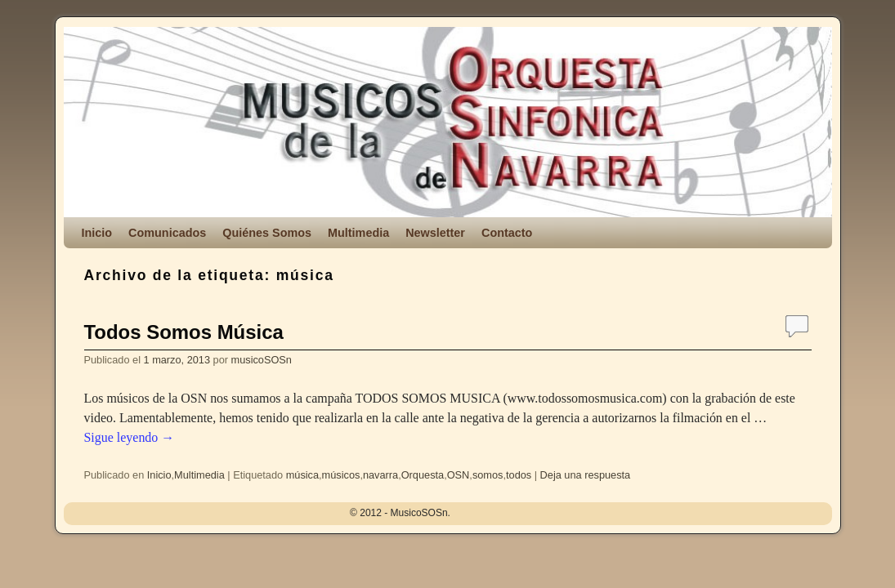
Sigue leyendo (130, 437)
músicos (341, 475)
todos (519, 475)
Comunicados (167, 233)
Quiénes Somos (267, 233)
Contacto (507, 233)
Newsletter (435, 233)
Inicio (97, 233)
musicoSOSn (262, 360)
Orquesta (423, 475)
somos (488, 475)
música (302, 475)
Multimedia (358, 233)
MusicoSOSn (187, 83)
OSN (459, 475)
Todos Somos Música (184, 332)
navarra (380, 475)
